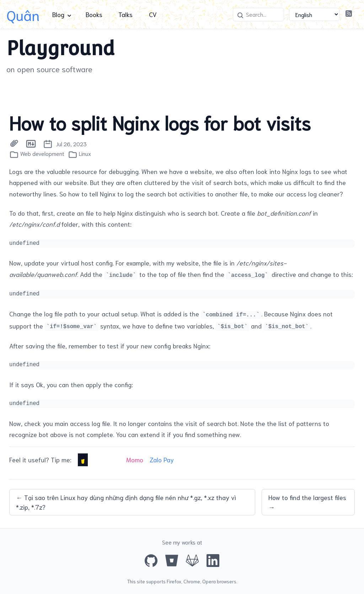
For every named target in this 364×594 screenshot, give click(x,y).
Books (94, 14)
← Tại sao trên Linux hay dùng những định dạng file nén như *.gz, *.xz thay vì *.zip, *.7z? (126, 502)
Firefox (174, 581)
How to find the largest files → (307, 502)
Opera (209, 581)
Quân (23, 14)
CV (153, 14)
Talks (125, 14)
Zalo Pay (162, 459)
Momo (135, 459)
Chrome (192, 581)
